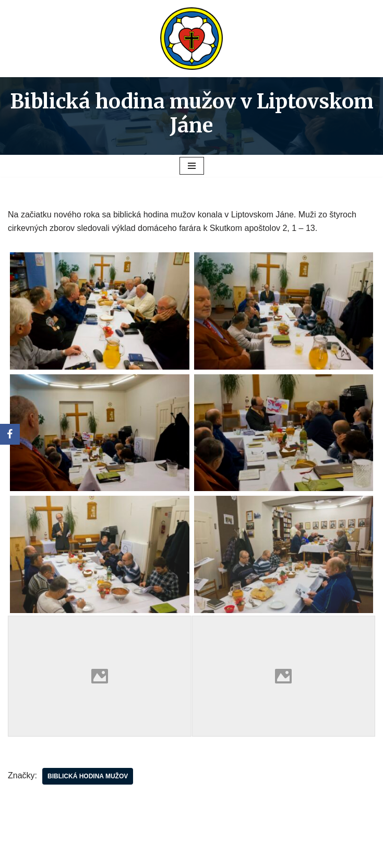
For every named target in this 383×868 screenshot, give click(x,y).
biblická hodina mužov (88, 776)
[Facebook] (10, 434)
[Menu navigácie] (192, 166)
